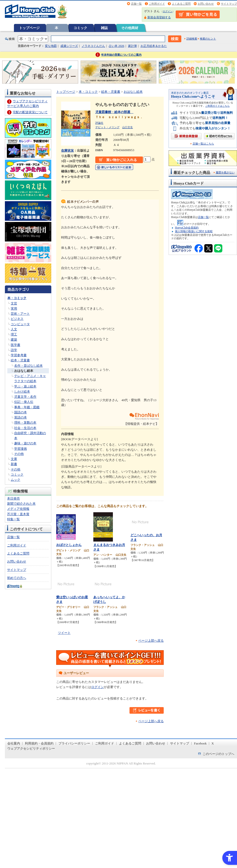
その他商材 (130, 28)
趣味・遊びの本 (25, 443)
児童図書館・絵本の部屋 (114, 112)
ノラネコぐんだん (93, 46)
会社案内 (14, 743)
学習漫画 (21, 449)
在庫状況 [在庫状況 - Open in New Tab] (67, 151)
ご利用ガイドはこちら (217, 106)
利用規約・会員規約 (39, 743)
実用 (14, 309)
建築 (14, 340)
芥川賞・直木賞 (18, 514)
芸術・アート (20, 314)
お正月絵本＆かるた (154, 46)
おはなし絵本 (24, 371)
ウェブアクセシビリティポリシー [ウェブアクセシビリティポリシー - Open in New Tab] (31, 748)
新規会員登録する (159, 17)
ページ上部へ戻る (151, 641)
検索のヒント (208, 39)
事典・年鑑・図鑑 (27, 407)
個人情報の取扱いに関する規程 (194, 231)
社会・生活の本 (25, 428)
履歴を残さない (225, 172)
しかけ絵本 (22, 392)
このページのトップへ (218, 754)
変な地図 (51, 46)
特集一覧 (13, 519)
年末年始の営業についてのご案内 (121, 55)
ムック (16, 480)
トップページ (29, 28)
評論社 (99, 123)
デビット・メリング (107, 127)
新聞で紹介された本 (21, 504)
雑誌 (104, 28)
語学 (14, 350)
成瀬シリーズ (69, 46)
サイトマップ (229, 4)
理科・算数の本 (25, 423)
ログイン (168, 11)
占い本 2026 (116, 46)
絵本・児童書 (20, 360)
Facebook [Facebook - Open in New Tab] (200, 743)
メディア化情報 (18, 509)
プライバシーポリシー (74, 743)
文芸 (14, 303)
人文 (14, 329)
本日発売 (13, 498)
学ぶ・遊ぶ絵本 (25, 386)
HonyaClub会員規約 (187, 228)
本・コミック (17, 298)
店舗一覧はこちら (203, 144)
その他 (19, 454)
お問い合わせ (206, 4)
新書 (14, 464)
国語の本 (21, 412)
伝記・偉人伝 (24, 402)
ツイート (64, 633)
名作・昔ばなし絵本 (28, 366)
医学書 (16, 345)
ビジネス (17, 319)
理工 (14, 334)
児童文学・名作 (25, 397)
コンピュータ (20, 324)
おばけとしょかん (69, 545)
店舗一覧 (136, 4)
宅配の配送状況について (30, 112)
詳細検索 (192, 39)
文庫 (14, 459)
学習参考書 (19, 355)
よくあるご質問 (181, 4)
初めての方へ (17, 578)
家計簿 (132, 46)
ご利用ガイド (157, 4)
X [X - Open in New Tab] (213, 743)
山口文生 (128, 127)
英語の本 (21, 417)
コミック (80, 28)
